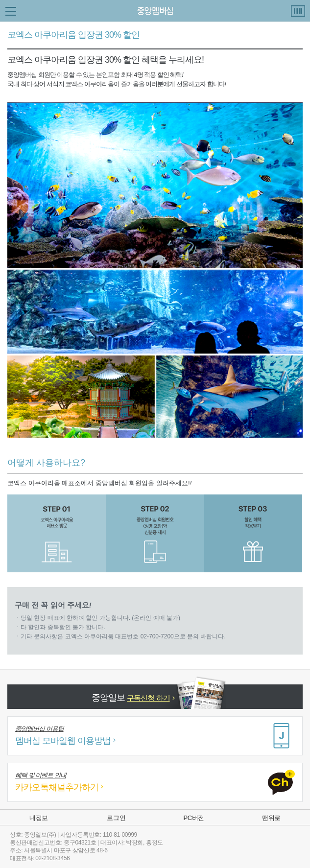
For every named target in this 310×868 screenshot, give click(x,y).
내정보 (39, 818)
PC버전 (193, 818)
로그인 (116, 818)
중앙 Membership (155, 11)
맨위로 (271, 818)
